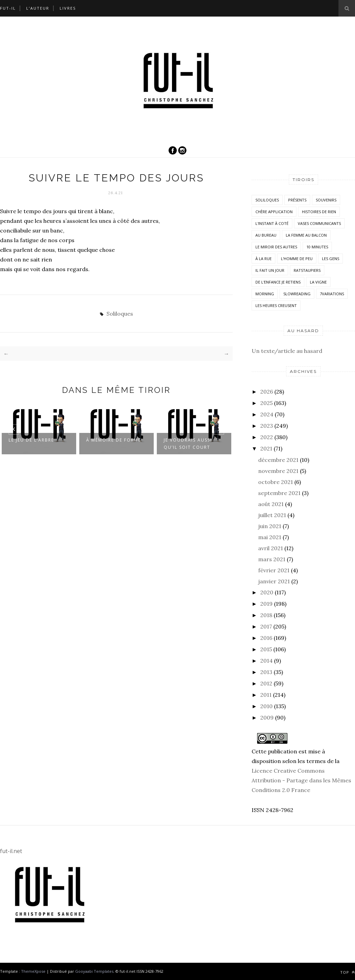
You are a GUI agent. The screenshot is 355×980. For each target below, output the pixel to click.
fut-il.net (11, 851)
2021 (266, 448)
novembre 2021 (278, 471)
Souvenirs (326, 200)
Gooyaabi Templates (94, 971)
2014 (266, 661)
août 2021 (271, 504)
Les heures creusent (276, 305)
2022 (267, 437)
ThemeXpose (33, 971)
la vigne (318, 282)
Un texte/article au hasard (287, 351)
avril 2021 (271, 548)
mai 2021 (270, 537)
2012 (266, 683)
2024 (267, 414)
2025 (266, 403)
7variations (332, 294)
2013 (266, 672)
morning (265, 294)
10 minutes (317, 247)
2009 (267, 717)
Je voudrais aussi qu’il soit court (188, 444)
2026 (267, 392)
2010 (266, 706)
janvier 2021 (274, 581)
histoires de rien (319, 212)
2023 (267, 426)
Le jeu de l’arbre (31, 440)
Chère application (274, 212)
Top (348, 972)
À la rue (263, 259)
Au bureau (266, 235)
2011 (266, 695)
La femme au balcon (306, 235)
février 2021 (274, 570)
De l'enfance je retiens (278, 282)
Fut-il (8, 8)
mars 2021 (272, 559)
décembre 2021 (278, 460)
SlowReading (297, 294)
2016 (266, 638)
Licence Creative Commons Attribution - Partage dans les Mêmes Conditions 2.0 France (301, 780)
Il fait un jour (270, 270)
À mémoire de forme (114, 440)
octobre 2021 (276, 482)
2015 (266, 649)
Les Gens (331, 259)
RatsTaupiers (307, 270)
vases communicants (319, 223)
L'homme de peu (297, 259)
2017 (266, 626)
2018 (266, 615)
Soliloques (120, 314)
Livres (68, 8)
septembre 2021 (279, 493)
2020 (267, 592)
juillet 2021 (272, 515)
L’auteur (38, 8)
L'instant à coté (272, 223)
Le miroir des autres (276, 247)
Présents (297, 200)
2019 (266, 604)
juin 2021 (270, 526)
